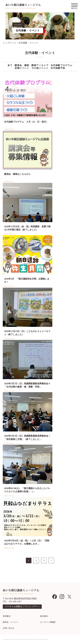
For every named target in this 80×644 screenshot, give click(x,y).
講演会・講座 (22, 65)
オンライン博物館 (48, 622)
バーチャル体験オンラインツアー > (22, 606)
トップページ (9, 43)
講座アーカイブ (40, 65)
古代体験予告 (58, 68)
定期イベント (22, 68)
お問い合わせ (9, 628)
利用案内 (7, 616)
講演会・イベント (10, 622)
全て (10, 65)
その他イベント (40, 68)
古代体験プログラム (62, 65)
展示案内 (44, 616)
